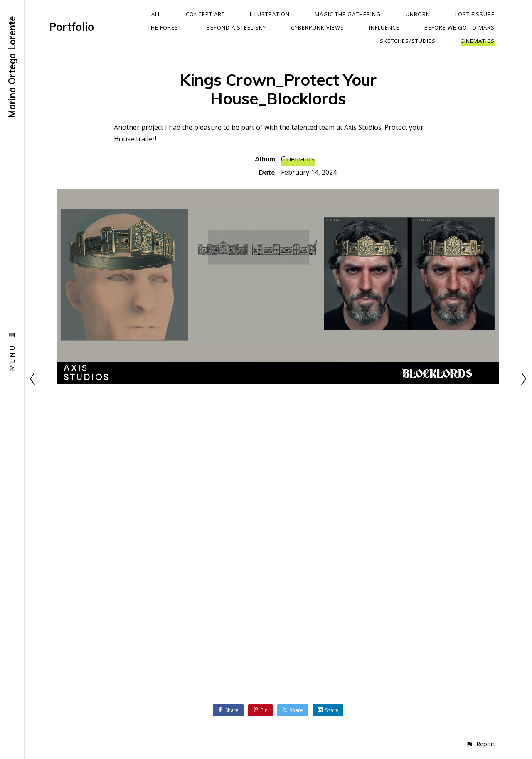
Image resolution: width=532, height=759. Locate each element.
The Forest (165, 27)
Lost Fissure (475, 14)
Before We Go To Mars (459, 27)
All (156, 14)
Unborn (418, 14)
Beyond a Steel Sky (236, 27)
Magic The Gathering (348, 14)
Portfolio (71, 27)
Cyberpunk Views (318, 27)
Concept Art (205, 14)
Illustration (270, 14)
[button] (481, 744)
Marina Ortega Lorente (12, 67)
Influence (384, 27)
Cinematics (478, 41)
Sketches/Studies (408, 41)
